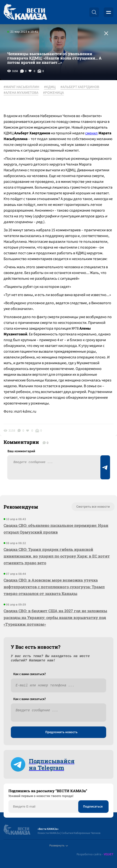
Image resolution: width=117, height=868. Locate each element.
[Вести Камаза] (25, 12)
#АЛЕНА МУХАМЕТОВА (21, 93)
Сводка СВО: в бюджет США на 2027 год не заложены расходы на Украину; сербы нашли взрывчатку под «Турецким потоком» (55, 617)
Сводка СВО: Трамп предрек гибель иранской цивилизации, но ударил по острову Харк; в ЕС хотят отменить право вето (57, 556)
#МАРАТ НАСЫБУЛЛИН (21, 87)
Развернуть (59, 846)
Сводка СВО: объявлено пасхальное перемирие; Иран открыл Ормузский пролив (56, 529)
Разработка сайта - (95, 854)
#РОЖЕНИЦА (53, 93)
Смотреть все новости (93, 507)
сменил (91, 133)
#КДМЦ (50, 87)
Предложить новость (61, 732)
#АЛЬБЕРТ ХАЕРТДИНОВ (80, 87)
